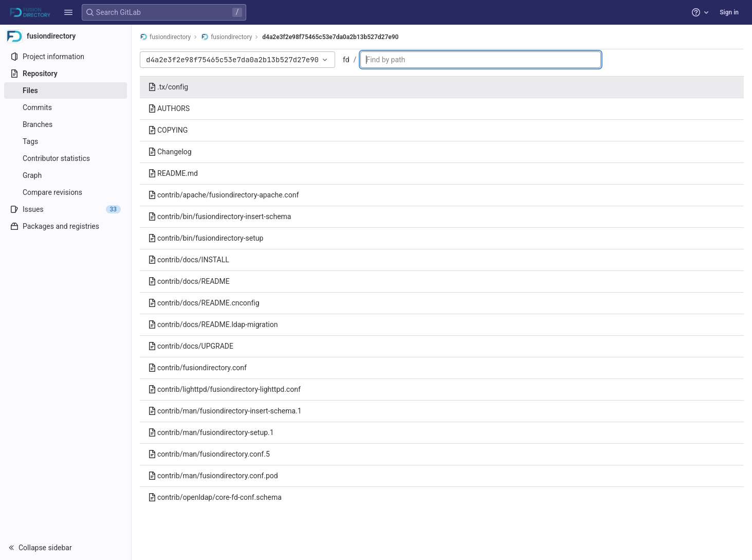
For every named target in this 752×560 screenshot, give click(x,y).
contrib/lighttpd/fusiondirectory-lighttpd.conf (224, 389)
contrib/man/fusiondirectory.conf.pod (213, 476)
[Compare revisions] (66, 192)
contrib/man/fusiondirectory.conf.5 (209, 454)
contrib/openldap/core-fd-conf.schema (215, 497)
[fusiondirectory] (66, 36)
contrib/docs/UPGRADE (191, 346)
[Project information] (66, 57)
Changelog (170, 152)
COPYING (168, 130)
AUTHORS (169, 109)
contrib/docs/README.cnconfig (204, 303)
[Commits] (66, 107)
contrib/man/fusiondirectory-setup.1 (211, 432)
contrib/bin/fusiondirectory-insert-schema (219, 216)
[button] (68, 12)
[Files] (66, 91)
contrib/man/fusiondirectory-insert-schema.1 (225, 411)
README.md (173, 173)
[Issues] (66, 209)
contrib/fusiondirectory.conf (197, 368)
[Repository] (66, 74)
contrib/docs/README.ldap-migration (213, 324)
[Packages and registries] (66, 226)
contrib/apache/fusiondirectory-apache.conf (223, 195)
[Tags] (66, 141)
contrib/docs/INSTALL (189, 260)
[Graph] (66, 175)
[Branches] (66, 124)
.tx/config (168, 87)
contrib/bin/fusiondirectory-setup (206, 238)
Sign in (729, 12)
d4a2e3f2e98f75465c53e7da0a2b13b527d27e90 (330, 37)
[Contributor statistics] (66, 158)
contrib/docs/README (189, 281)
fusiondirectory (165, 37)
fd (346, 60)
